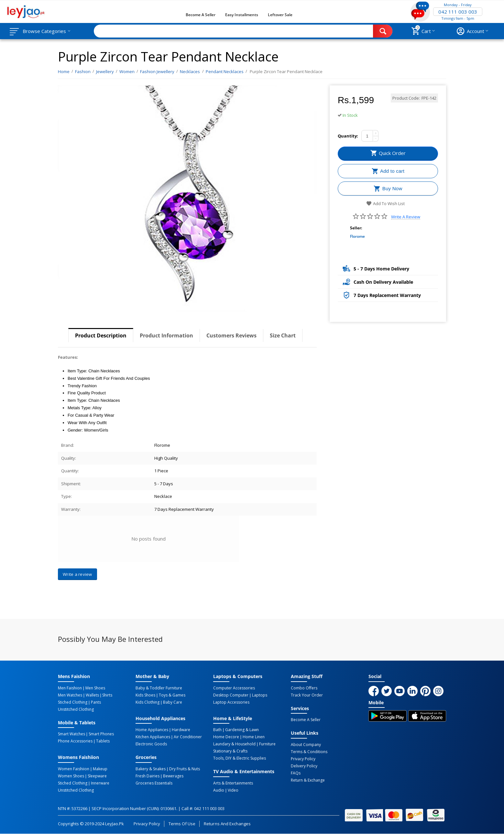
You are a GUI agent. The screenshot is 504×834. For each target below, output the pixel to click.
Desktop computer (231, 695)
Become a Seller (201, 15)
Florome (357, 236)
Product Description (101, 335)
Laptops (260, 695)
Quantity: (348, 136)
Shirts (107, 695)
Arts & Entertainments (233, 783)
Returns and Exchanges (227, 824)
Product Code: (406, 98)
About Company (306, 745)
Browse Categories (44, 31)
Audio (219, 790)
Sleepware (97, 776)
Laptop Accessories (231, 702)
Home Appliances (152, 730)
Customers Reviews (231, 335)
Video (233, 790)
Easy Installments (242, 15)
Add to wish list (385, 203)
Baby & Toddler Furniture (159, 688)
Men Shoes (95, 688)
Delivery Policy (304, 766)
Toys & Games (172, 695)
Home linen (254, 737)
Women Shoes (71, 776)
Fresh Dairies (148, 776)
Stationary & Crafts (230, 751)
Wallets (92, 695)
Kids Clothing (148, 702)
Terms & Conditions (309, 752)
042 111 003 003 (458, 12)
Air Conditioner (188, 737)
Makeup (100, 769)
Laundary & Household (234, 744)
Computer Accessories (234, 688)
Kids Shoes (145, 695)
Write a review (406, 217)
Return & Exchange (308, 780)
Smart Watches (71, 734)
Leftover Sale (280, 15)
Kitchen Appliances (153, 737)
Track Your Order (307, 695)
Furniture (267, 744)
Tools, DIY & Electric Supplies (240, 758)
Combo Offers (304, 688)
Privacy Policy (303, 759)
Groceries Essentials (154, 783)
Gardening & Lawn (242, 730)
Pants (96, 702)
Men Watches (70, 695)
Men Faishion (70, 688)
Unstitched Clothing (76, 709)
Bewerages (173, 776)
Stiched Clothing (73, 702)
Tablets (103, 741)
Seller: (356, 228)
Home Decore (226, 737)
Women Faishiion (74, 769)
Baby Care (173, 702)
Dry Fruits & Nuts (185, 769)
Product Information (166, 335)
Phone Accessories (75, 741)
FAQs (296, 773)
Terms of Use (182, 824)
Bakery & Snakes (151, 769)
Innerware (100, 783)
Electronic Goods (151, 744)
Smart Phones (101, 734)
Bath (217, 730)
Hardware (181, 730)
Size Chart (283, 335)
